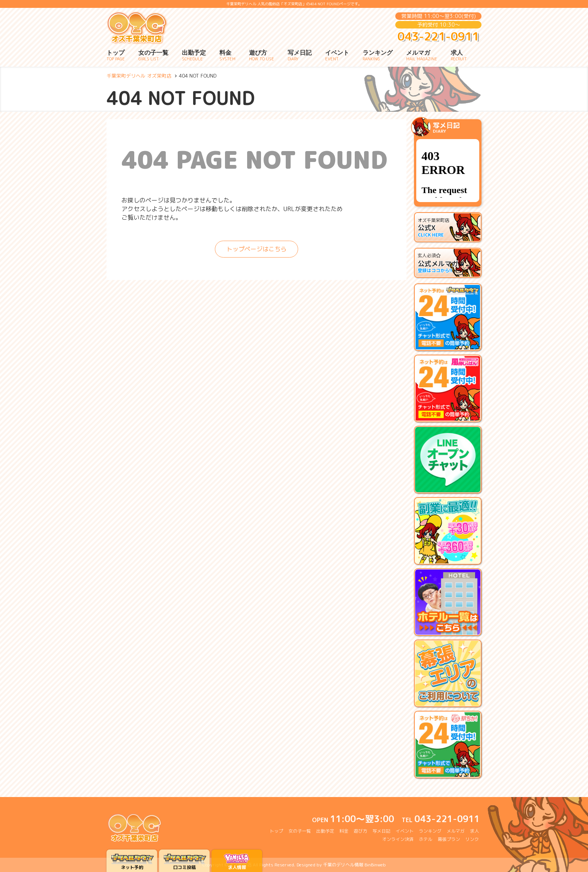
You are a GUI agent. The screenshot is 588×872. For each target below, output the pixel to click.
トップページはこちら (256, 249)
